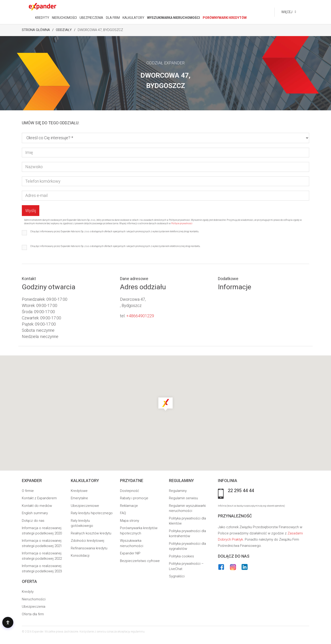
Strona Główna (36, 30)
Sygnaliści (177, 576)
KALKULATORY (133, 18)
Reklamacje (129, 506)
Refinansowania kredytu (89, 548)
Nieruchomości (34, 599)
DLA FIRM (113, 18)
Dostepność (130, 491)
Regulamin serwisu (183, 498)
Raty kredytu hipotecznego (92, 513)
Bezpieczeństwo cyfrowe (140, 561)
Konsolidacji (80, 556)
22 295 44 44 (241, 491)
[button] (165, 404)
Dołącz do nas (33, 521)
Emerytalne (79, 498)
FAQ (123, 513)
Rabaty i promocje (134, 498)
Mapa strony (130, 521)
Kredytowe (79, 491)
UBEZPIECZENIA (91, 18)
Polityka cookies (181, 556)
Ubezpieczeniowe (85, 506)
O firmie (28, 491)
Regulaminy (178, 491)
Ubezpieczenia (34, 607)
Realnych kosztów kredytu (91, 533)
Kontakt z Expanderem (39, 498)
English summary (35, 513)
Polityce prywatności (182, 223)
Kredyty (28, 592)
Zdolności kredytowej (87, 541)
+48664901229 (140, 316)
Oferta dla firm (33, 614)
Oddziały (64, 30)
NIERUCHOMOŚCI (64, 18)
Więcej (287, 12)
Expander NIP (130, 553)
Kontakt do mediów (37, 506)
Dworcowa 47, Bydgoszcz (100, 30)
